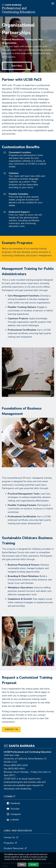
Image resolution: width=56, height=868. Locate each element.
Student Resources (14, 848)
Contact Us (9, 837)
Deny (22, 864)
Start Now (17, 66)
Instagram (16, 814)
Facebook (15, 803)
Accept (33, 864)
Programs (9, 843)
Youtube (15, 809)
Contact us (11, 729)
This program (9, 549)
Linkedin (15, 820)
